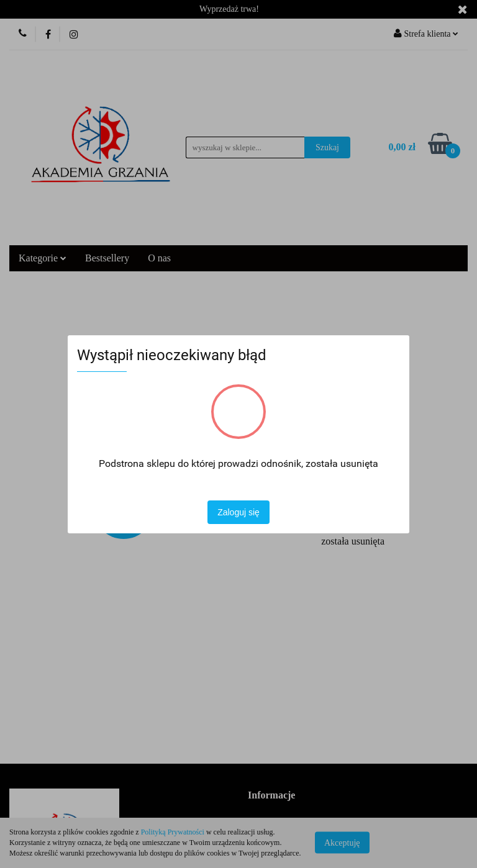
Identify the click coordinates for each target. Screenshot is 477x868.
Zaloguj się (238, 512)
